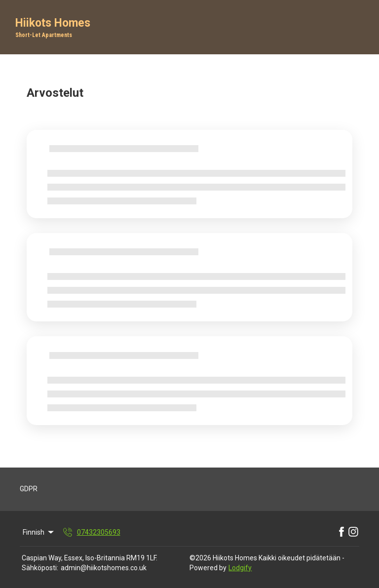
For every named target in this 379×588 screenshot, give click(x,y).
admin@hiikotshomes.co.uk (104, 568)
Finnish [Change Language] (39, 532)
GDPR (29, 489)
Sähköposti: (40, 568)
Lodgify (240, 568)
